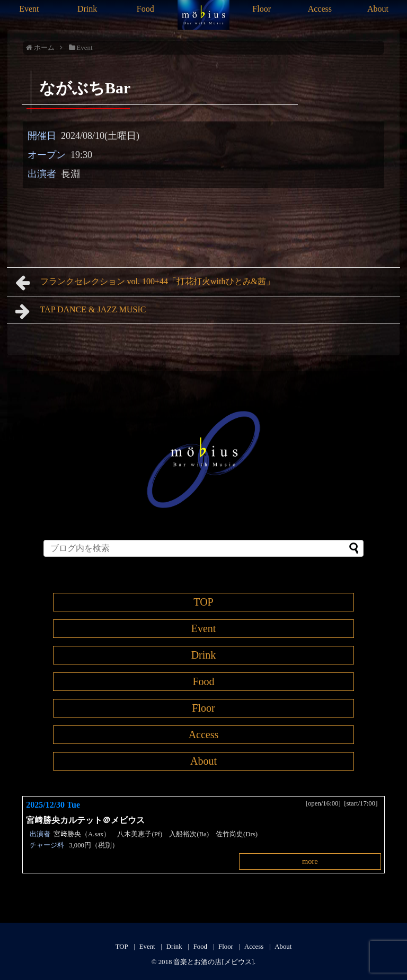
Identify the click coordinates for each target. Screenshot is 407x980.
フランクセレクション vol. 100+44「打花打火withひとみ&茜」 (145, 283)
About (378, 9)
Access (320, 9)
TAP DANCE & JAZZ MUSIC (81, 311)
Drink (87, 9)
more (310, 861)
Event (29, 9)
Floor (262, 9)
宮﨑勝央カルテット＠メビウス (90, 820)
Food (145, 9)
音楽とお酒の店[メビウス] (214, 962)
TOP (203, 602)
